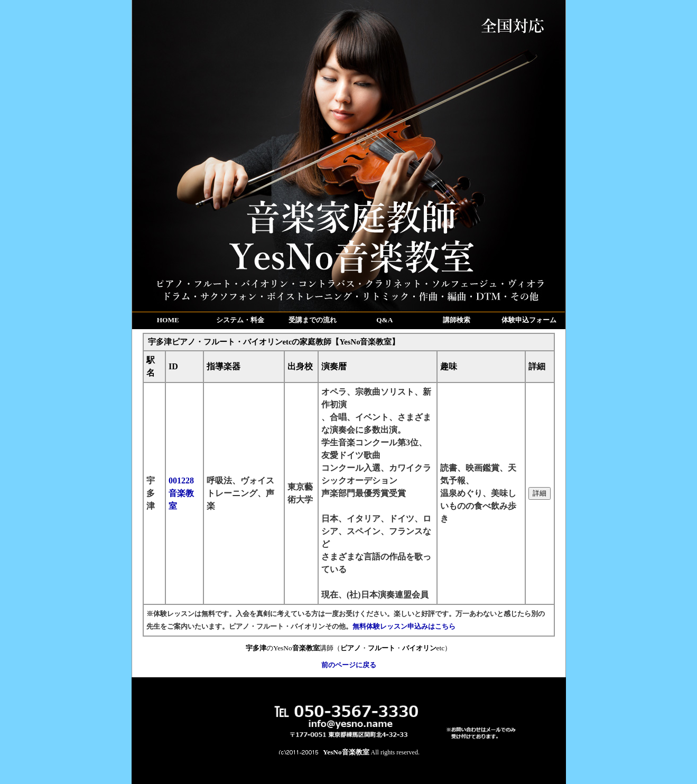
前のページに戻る (349, 665)
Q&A (384, 320)
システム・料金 (240, 320)
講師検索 (457, 320)
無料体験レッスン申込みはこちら (404, 626)
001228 (181, 493)
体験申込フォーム (529, 320)
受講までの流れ (313, 320)
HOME (168, 320)
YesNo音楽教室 (346, 752)
